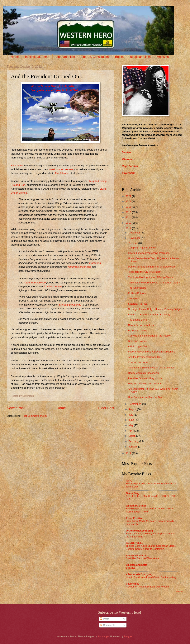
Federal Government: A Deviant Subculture (152, 352)
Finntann (127, 152)
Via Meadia (132, 584)
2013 (129, 223)
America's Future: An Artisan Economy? (150, 315)
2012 (129, 228)
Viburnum (128, 159)
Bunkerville (17, 165)
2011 (129, 453)
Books (119, 57)
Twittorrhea (134, 299)
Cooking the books (138, 362)
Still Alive (131, 568)
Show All (180, 591)
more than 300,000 (35, 283)
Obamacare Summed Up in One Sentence (151, 368)
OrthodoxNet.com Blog (139, 531)
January (133, 447)
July (131, 415)
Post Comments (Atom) (35, 416)
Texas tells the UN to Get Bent (145, 272)
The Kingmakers (137, 288)
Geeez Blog (133, 493)
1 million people (53, 286)
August (133, 409)
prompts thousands (70, 305)
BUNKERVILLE (135, 543)
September (135, 404)
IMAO (129, 481)
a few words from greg (139, 574)
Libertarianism (65, 57)
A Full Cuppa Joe (137, 346)
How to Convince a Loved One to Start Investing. (151, 577)
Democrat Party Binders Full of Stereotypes (152, 267)
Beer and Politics (137, 341)
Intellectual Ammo (37, 57)
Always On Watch (136, 555)
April (131, 431)
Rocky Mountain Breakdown (143, 373)
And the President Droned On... (145, 357)
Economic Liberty (138, 330)
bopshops (103, 636)
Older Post (106, 408)
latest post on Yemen (61, 169)
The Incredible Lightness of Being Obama (151, 277)
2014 (129, 217)
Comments (107, 625)
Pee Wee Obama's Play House (145, 378)
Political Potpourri (138, 293)
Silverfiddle (128, 173)
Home (15, 57)
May (131, 425)
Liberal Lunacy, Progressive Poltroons (149, 253)
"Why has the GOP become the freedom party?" (154, 283)
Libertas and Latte (137, 565)
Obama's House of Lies (141, 325)
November (135, 238)
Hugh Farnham (131, 166)
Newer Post (16, 408)
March (132, 436)
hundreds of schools (80, 267)
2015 (129, 212)
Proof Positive (134, 518)
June (132, 420)
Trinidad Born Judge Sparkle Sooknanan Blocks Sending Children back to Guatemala (151, 547)
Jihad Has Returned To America (142, 558)
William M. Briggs (136, 506)
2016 (129, 207)
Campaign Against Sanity (142, 248)
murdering (95, 263)
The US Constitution (95, 57)
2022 (129, 196)
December (135, 233)
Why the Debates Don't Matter (145, 384)
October (133, 243)
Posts (105, 619)
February (134, 441)
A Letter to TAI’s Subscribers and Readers (148, 587)
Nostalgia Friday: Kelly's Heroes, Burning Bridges (155, 309)
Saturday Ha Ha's (138, 304)
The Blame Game (138, 320)
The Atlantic (62, 173)
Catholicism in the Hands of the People (149, 336)
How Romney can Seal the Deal (146, 397)
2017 (129, 201)
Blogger (128, 636)
